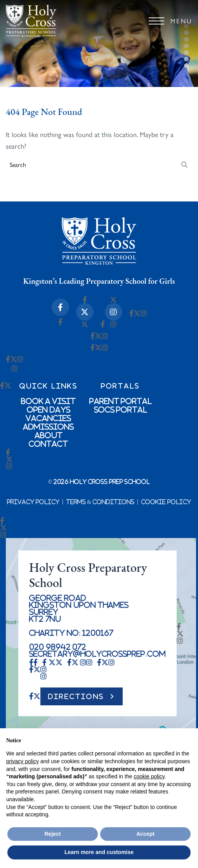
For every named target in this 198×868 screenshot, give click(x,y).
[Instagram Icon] (114, 312)
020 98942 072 (58, 647)
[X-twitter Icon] (85, 312)
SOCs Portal (121, 410)
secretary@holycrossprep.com (97, 654)
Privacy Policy (33, 502)
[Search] (184, 164)
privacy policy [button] (23, 761)
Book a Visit (48, 401)
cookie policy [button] (149, 776)
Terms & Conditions (100, 502)
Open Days (49, 410)
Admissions (48, 427)
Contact (48, 444)
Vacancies (48, 418)
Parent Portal (121, 401)
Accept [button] (145, 834)
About (49, 435)
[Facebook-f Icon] (60, 307)
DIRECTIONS (76, 696)
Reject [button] (52, 834)
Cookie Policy (166, 502)
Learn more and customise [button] (99, 852)
